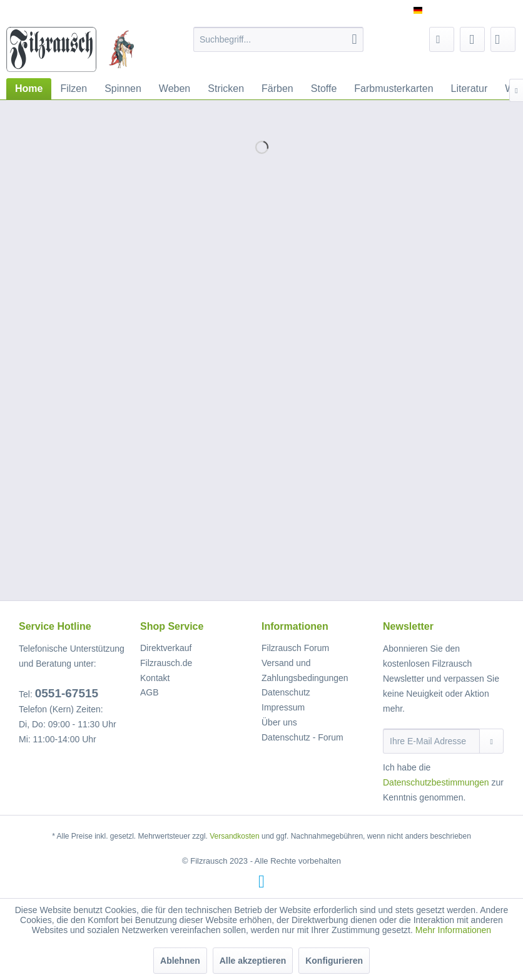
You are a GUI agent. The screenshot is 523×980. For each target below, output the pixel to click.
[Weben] (175, 89)
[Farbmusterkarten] (394, 89)
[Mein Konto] (472, 39)
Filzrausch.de (166, 663)
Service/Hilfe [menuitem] (481, 10)
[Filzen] (74, 89)
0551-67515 (67, 693)
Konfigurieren (334, 961)
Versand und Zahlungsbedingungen (305, 670)
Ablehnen (180, 961)
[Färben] (277, 89)
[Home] (29, 89)
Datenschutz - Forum (302, 737)
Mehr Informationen (453, 930)
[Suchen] (355, 39)
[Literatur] (470, 89)
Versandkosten (234, 836)
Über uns (279, 722)
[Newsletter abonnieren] (491, 741)
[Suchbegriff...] (278, 39)
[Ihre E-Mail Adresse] (431, 741)
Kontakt (155, 678)
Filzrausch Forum (295, 648)
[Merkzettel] (442, 39)
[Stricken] (226, 89)
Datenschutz (286, 692)
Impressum (283, 707)
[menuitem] (278, 39)
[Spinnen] (123, 89)
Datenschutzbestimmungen (436, 782)
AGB (150, 692)
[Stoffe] (324, 89)
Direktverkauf (166, 648)
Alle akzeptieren (253, 961)
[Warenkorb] (503, 39)
